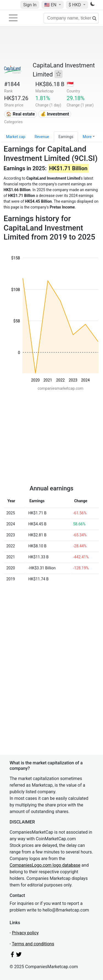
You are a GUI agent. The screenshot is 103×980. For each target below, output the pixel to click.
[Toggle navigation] (13, 18)
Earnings (66, 137)
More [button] (87, 137)
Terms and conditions (33, 944)
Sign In (30, 5)
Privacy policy (25, 933)
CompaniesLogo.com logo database (45, 865)
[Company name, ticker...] (71, 18)
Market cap (16, 137)
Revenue (42, 137)
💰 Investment (55, 114)
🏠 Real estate (20, 114)
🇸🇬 (70, 84)
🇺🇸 (51, 5)
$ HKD (75, 5)
